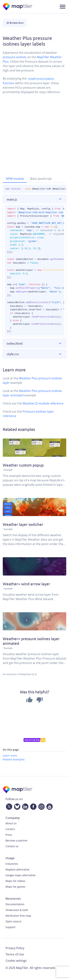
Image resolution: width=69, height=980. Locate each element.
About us (11, 823)
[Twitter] (8, 806)
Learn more (10, 755)
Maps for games (15, 886)
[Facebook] (33, 806)
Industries (12, 864)
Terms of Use (15, 954)
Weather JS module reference (43, 403)
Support (10, 927)
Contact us (12, 846)
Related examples (14, 759)
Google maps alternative (21, 875)
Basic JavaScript (41, 178)
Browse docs (15, 23)
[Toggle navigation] (63, 7)
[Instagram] (41, 806)
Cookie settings (16, 960)
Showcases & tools (17, 910)
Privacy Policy (15, 948)
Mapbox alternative (17, 869)
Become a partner (17, 840)
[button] (34, 199)
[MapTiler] (18, 7)
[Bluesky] (16, 806)
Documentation (15, 904)
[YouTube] (49, 806)
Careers (10, 829)
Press (9, 835)
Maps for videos (15, 881)
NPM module (15, 178)
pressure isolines (15, 57)
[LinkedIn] (24, 806)
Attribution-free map (18, 915)
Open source (13, 921)
